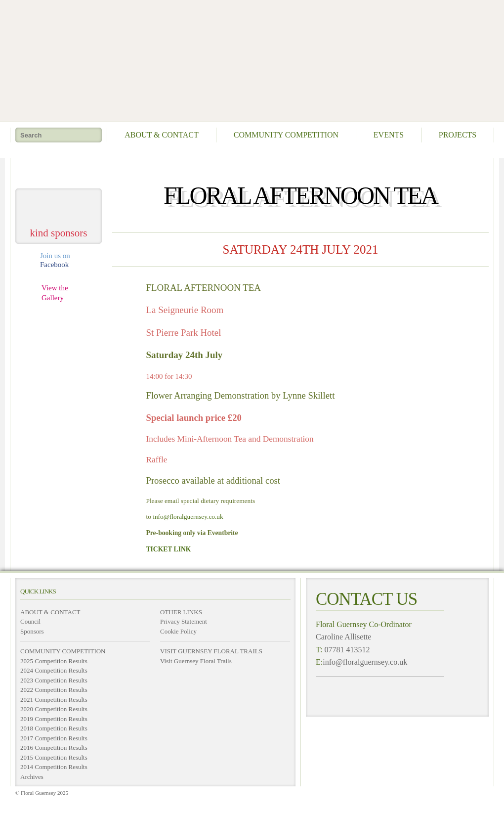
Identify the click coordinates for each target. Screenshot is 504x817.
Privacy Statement (184, 621)
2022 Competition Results (54, 690)
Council (30, 621)
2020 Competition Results (54, 709)
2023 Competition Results (54, 680)
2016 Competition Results (54, 748)
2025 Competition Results (54, 661)
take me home (59, 169)
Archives (32, 777)
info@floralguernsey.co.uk (188, 517)
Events (389, 135)
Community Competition (286, 135)
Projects (458, 135)
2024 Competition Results (54, 670)
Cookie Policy (178, 631)
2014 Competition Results (54, 767)
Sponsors (32, 631)
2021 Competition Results (54, 700)
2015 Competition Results (54, 757)
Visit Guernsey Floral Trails (196, 661)
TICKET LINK (169, 549)
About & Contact (162, 135)
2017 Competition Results (54, 738)
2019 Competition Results (54, 719)
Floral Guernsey (249, 59)
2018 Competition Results (54, 728)
